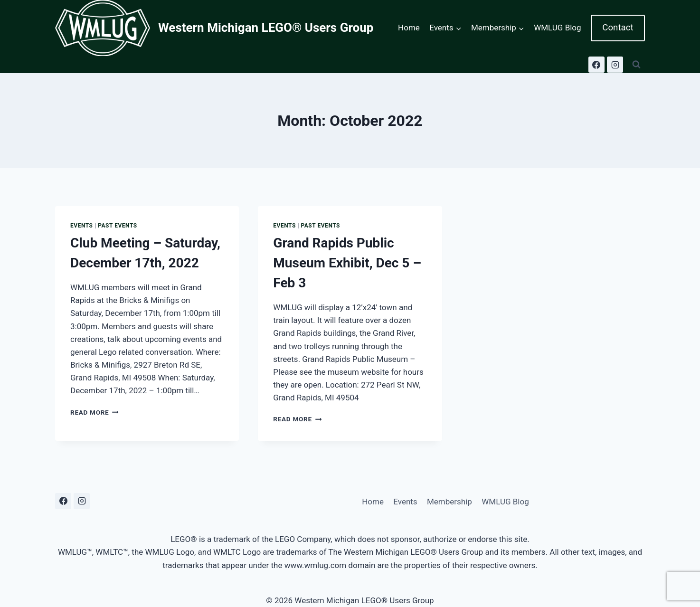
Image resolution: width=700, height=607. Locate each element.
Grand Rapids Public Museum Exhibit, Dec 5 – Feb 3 (347, 263)
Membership (449, 502)
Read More (95, 412)
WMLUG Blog (557, 28)
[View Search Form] (636, 65)
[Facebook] (596, 65)
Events (82, 226)
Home (409, 28)
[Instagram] (615, 65)
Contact (618, 28)
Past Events (118, 226)
